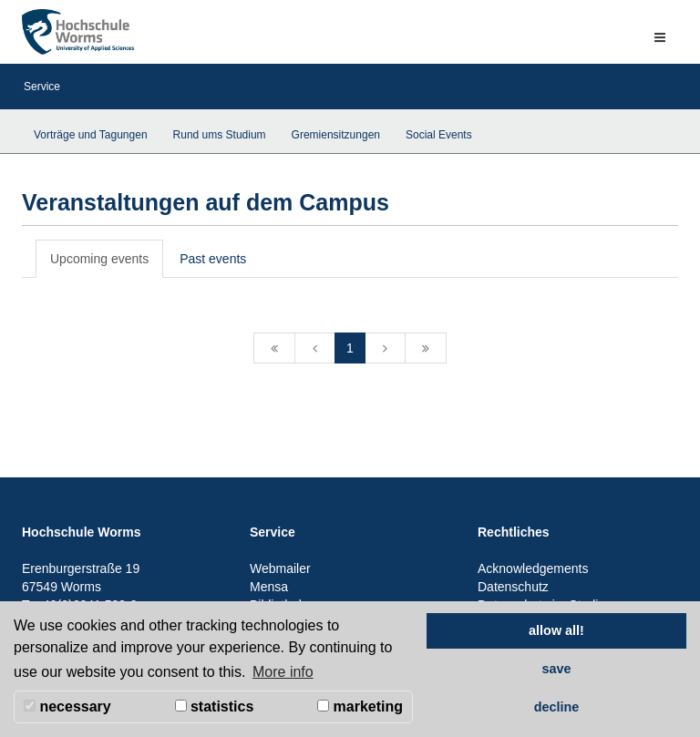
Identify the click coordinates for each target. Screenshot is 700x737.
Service (42, 87)
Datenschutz (513, 587)
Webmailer (280, 568)
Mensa (269, 587)
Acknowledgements (533, 568)
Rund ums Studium (220, 135)
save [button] (556, 669)
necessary (67, 706)
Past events (213, 259)
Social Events (439, 135)
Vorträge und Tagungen (91, 135)
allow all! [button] (556, 630)
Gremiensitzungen (336, 135)
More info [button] (283, 672)
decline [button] (557, 707)
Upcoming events (99, 259)
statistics (215, 706)
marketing (360, 706)
